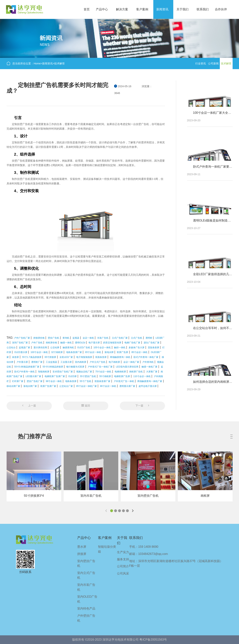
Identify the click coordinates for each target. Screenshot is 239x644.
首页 (87, 9)
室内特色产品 (86, 608)
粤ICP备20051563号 (153, 640)
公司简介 (123, 566)
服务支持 (123, 559)
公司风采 (123, 573)
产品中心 (102, 9)
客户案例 (142, 9)
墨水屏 (82, 547)
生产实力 (123, 552)
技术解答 (60, 63)
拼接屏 (82, 554)
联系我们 (203, 9)
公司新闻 (213, 63)
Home (37, 63)
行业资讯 (201, 63)
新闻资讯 (162, 9)
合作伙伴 (221, 9)
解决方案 (122, 9)
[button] (112, 511)
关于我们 (182, 9)
